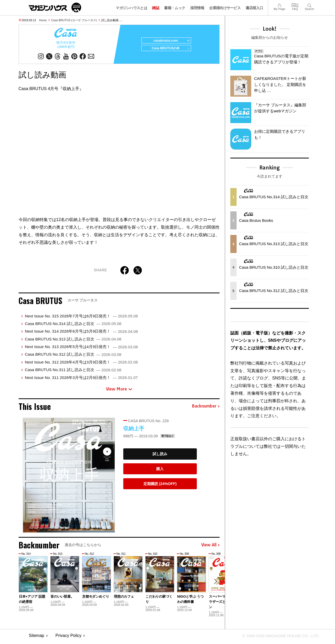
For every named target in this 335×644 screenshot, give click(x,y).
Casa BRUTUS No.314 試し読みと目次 (73, 325)
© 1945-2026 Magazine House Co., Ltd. (278, 638)
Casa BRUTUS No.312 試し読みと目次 (73, 356)
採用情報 (197, 8)
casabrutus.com (169, 41)
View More (119, 391)
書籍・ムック (175, 8)
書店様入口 (255, 8)
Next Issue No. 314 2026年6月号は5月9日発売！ (81, 333)
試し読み (160, 456)
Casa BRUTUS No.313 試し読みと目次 (73, 341)
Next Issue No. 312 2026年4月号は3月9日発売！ (81, 364)
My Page (279, 5)
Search (309, 5)
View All (210, 547)
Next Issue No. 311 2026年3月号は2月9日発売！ (81, 379)
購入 (160, 471)
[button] (215, 584)
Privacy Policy (69, 638)
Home (43, 20)
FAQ (295, 5)
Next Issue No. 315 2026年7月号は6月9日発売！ (81, 318)
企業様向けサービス (225, 8)
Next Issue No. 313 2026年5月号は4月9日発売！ (81, 348)
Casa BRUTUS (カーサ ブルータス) (74, 20)
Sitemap (37, 638)
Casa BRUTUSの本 (168, 50)
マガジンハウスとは (131, 8)
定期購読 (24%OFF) (160, 486)
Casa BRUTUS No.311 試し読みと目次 (73, 371)
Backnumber (206, 408)
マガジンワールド (55, 7)
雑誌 (156, 8)
